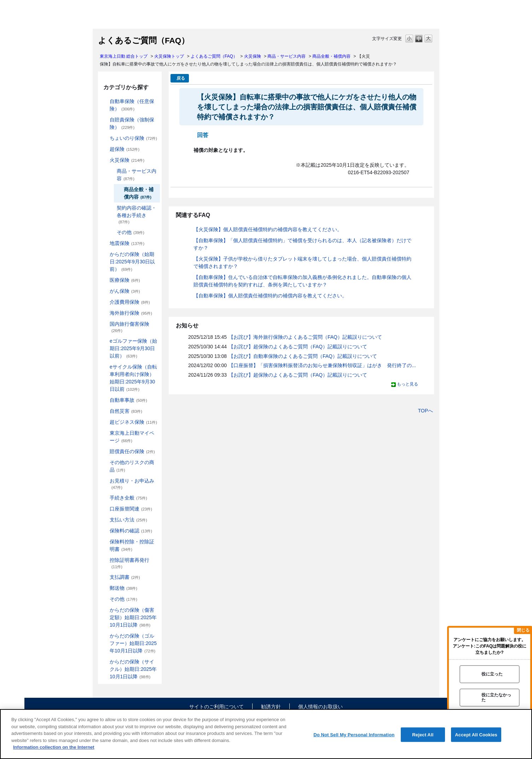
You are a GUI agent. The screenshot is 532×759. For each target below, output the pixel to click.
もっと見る (407, 384)
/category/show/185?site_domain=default (105, 120)
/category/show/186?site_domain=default (105, 138)
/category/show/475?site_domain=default (105, 636)
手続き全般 (128, 498)
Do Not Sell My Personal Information (354, 734)
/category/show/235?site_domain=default (112, 208)
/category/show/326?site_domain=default (105, 400)
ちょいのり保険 (133, 138)
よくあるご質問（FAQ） (214, 56)
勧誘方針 (271, 707)
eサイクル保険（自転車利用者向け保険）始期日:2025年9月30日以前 (133, 378)
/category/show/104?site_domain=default (105, 149)
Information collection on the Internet (54, 747)
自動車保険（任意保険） (132, 105)
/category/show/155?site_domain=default (105, 280)
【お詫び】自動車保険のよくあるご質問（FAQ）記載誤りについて (303, 356)
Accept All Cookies (476, 734)
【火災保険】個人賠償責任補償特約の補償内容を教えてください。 (268, 229)
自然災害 (126, 411)
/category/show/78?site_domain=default (105, 324)
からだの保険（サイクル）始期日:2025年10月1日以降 (133, 669)
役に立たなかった (496, 697)
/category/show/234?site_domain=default (112, 171)
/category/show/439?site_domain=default (105, 433)
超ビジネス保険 (133, 422)
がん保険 (125, 291)
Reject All (423, 734)
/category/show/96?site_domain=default (105, 160)
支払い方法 (128, 520)
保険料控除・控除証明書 (132, 545)
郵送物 (123, 588)
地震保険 (127, 243)
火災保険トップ (169, 56)
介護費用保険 (130, 302)
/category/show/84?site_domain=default (105, 254)
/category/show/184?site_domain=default (105, 101)
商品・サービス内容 (287, 56)
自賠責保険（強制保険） (132, 123)
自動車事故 (128, 400)
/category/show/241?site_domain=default (112, 232)
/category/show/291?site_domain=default (105, 367)
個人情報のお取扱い (320, 707)
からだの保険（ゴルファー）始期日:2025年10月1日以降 (133, 643)
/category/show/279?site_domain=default (105, 341)
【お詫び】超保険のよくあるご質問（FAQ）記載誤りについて (298, 347)
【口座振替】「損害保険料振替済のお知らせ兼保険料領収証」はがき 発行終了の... (322, 365)
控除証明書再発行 (129, 563)
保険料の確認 (131, 531)
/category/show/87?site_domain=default (105, 243)
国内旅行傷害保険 (129, 327)
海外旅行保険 (131, 313)
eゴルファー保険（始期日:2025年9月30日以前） (133, 348)
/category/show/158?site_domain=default (105, 291)
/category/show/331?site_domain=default (105, 422)
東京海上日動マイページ (132, 437)
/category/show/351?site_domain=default (105, 560)
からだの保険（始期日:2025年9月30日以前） (132, 262)
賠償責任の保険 (132, 451)
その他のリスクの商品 (132, 466)
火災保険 (253, 56)
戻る (181, 78)
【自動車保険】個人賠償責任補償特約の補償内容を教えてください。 (270, 296)
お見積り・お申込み (132, 484)
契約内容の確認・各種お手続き (137, 215)
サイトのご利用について (216, 707)
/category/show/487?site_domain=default (105, 662)
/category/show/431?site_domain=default (105, 302)
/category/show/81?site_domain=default (105, 313)
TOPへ (425, 411)
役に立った (492, 674)
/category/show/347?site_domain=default (105, 542)
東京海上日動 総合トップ (124, 56)
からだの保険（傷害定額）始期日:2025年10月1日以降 (133, 617)
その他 (131, 232)
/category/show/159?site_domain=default (105, 411)
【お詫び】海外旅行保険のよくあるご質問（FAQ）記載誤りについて (305, 337)
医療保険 (125, 280)
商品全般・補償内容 (331, 56)
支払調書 (125, 577)
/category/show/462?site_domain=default (105, 610)
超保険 (125, 149)
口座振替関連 (131, 509)
